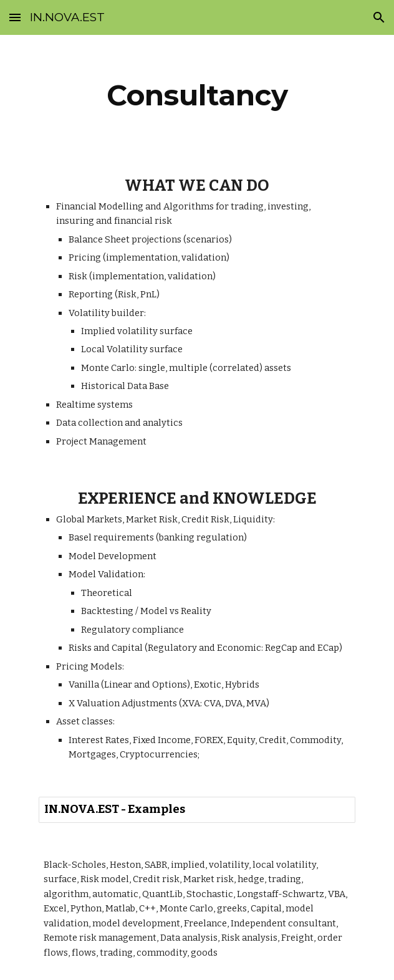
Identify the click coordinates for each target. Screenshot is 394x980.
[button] (15, 17)
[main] (197, 95)
